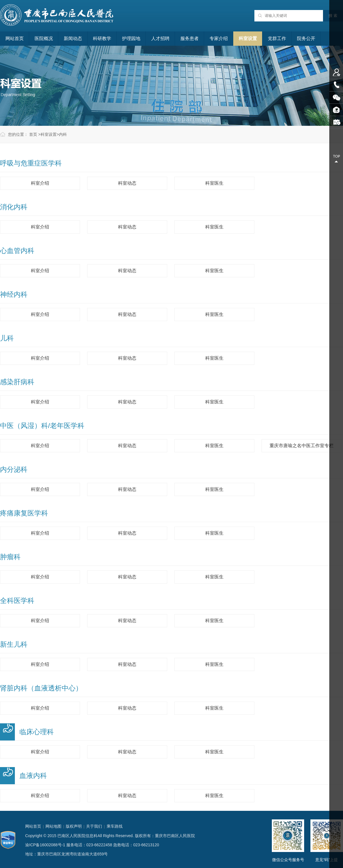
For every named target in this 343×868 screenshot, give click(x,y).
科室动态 (127, 183)
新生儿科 (14, 644)
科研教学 (102, 38)
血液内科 (33, 776)
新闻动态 (73, 38)
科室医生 (214, 183)
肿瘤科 (10, 557)
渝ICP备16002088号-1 (45, 845)
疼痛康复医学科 (24, 513)
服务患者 (190, 38)
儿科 (7, 338)
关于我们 (94, 826)
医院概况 (44, 38)
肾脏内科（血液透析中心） (41, 688)
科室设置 (248, 38)
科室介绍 (40, 183)
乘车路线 (115, 826)
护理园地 (131, 38)
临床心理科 (37, 732)
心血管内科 (17, 251)
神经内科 (14, 294)
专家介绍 (219, 38)
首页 (33, 134)
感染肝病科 (17, 382)
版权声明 (74, 826)
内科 (63, 134)
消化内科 (14, 207)
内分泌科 (14, 469)
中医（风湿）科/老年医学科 (42, 426)
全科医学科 (17, 601)
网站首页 (15, 38)
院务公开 (306, 38)
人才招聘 (160, 38)
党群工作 (277, 38)
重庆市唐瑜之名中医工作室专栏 (302, 446)
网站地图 (53, 826)
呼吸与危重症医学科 (31, 163)
